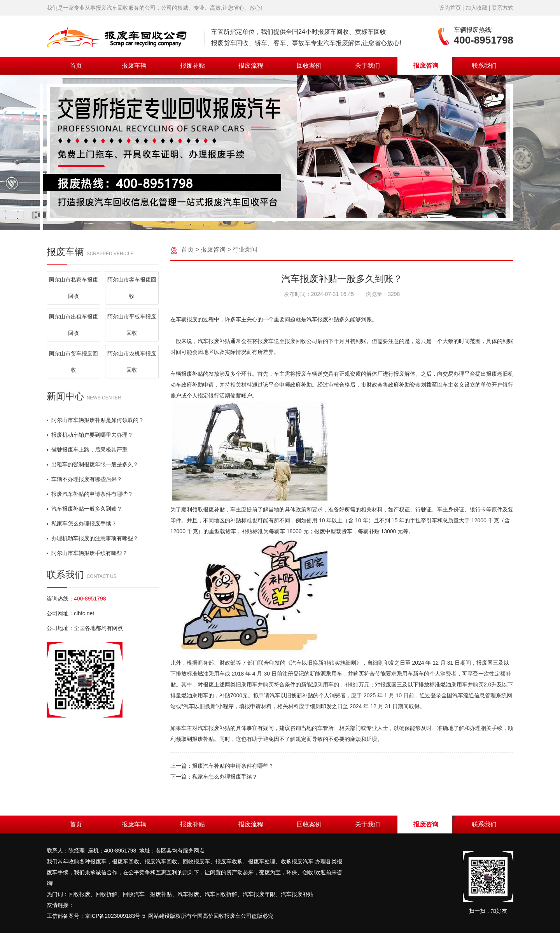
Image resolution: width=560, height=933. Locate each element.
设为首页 (450, 8)
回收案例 (309, 66)
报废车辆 (134, 66)
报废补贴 (192, 66)
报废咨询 (426, 66)
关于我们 (367, 66)
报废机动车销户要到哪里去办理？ (90, 435)
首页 (76, 66)
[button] (274, 220)
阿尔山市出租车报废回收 (73, 325)
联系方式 (502, 8)
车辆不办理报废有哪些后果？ (84, 479)
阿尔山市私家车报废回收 (73, 288)
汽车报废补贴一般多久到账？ (84, 509)
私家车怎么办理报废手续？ (82, 523)
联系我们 (484, 66)
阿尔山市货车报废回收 (73, 362)
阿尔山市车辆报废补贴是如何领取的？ (95, 420)
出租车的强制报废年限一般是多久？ (93, 464)
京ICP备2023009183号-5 (115, 916)
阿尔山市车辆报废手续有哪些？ (87, 553)
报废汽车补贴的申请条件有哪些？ (90, 494)
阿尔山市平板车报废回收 (132, 325)
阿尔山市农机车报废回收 (132, 362)
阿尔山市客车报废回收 (132, 288)
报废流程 (251, 66)
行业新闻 (245, 249)
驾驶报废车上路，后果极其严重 (87, 450)
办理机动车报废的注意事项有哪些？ (93, 538)
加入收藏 (476, 8)
